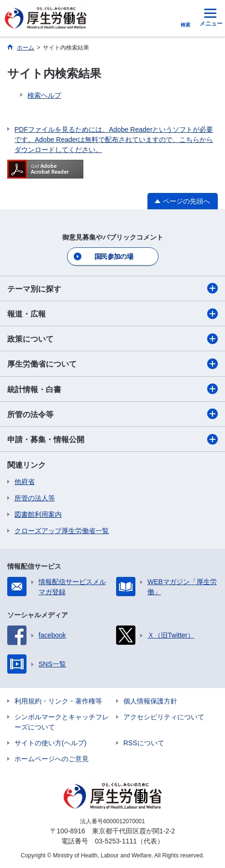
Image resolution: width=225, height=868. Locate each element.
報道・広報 (112, 314)
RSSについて (144, 743)
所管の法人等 (35, 498)
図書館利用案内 (38, 514)
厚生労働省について (112, 364)
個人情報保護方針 (150, 701)
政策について (112, 339)
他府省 (25, 482)
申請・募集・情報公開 (112, 439)
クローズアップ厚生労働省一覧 (62, 531)
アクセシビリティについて (164, 717)
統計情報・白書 (112, 389)
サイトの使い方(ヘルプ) (50, 743)
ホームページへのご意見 (52, 759)
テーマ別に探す (112, 288)
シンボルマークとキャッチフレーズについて (62, 722)
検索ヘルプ (44, 95)
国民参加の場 (114, 256)
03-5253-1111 (116, 841)
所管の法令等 (112, 414)
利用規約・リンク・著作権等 (58, 701)
